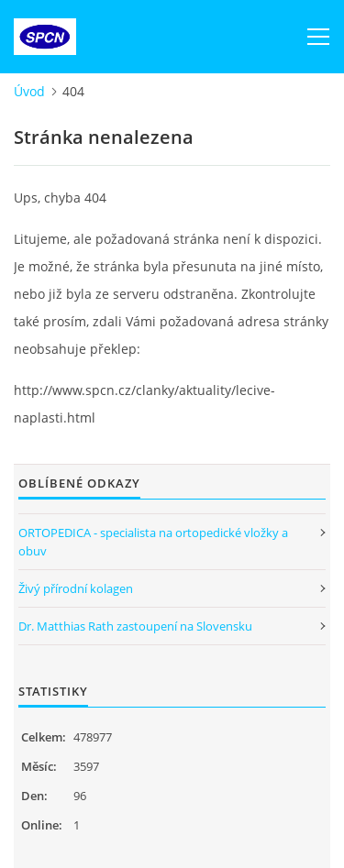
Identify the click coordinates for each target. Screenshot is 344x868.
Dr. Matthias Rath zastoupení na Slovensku (135, 626)
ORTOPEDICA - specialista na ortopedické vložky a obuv (153, 542)
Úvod (29, 91)
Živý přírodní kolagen (76, 588)
